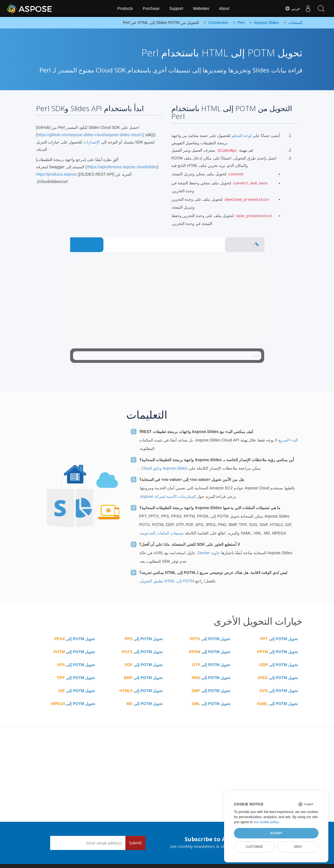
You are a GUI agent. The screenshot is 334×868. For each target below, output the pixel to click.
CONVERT (87, 245)
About (224, 8)
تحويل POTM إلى (279, 639)
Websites (201, 8)
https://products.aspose (57, 174)
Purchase (151, 8)
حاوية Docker (209, 553)
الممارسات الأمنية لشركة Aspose (168, 496)
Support (176, 8)
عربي (291, 8)
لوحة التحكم (241, 136)
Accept (276, 833)
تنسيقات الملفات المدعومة (162, 533)
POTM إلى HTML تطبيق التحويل (167, 581)
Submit (135, 843)
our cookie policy (266, 822)
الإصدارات (91, 142)
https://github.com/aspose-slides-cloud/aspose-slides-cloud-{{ (91, 135)
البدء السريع (288, 440)
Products (125, 8)
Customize (255, 847)
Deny (298, 847)
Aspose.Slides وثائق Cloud (164, 468)
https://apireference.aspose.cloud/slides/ (122, 167)
